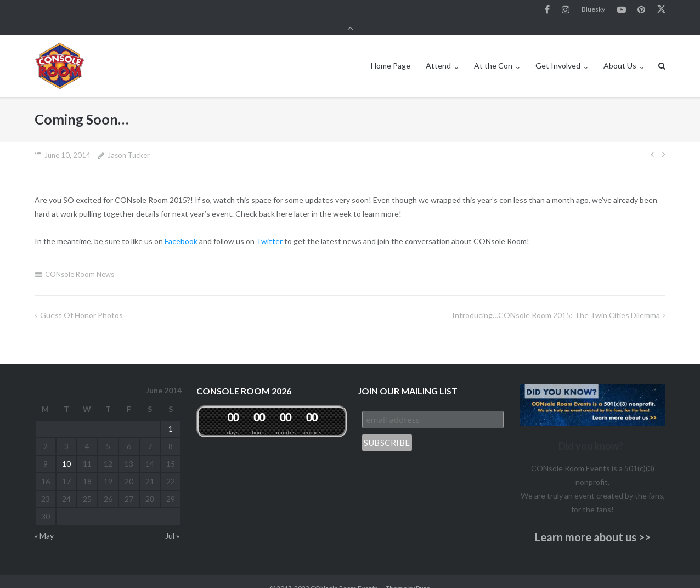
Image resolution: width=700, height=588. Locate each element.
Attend (438, 51)
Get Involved (558, 51)
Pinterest (641, 10)
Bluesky (593, 10)
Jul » (172, 521)
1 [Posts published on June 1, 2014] (171, 414)
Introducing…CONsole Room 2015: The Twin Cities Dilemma (556, 301)
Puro (423, 574)
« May (44, 521)
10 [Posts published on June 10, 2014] (66, 450)
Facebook (547, 10)
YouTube (622, 10)
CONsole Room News (80, 260)
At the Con (493, 51)
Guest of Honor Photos (81, 301)
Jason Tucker (129, 141)
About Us (620, 51)
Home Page (391, 51)
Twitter (661, 10)
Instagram (566, 10)
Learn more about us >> (593, 523)
